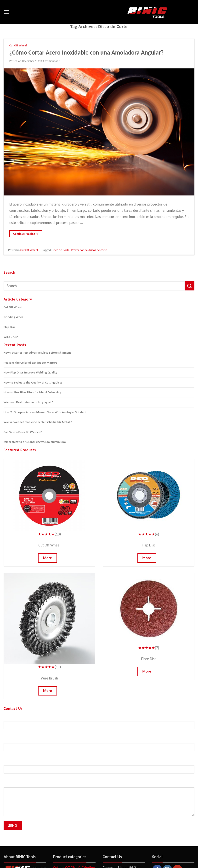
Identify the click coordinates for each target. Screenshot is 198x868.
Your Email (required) (99, 746)
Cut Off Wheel (18, 45)
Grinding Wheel (14, 317)
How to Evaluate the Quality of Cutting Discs (33, 382)
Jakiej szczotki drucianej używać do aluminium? (35, 442)
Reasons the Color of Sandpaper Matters (30, 363)
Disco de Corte (60, 250)
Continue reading (26, 234)
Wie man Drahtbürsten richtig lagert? (28, 402)
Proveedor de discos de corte (89, 250)
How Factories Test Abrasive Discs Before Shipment (37, 353)
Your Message (99, 801)
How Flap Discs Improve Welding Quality (30, 372)
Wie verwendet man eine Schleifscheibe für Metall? (38, 422)
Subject (99, 768)
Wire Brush (11, 337)
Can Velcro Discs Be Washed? (23, 432)
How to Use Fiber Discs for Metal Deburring (32, 392)
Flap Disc (9, 327)
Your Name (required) (99, 724)
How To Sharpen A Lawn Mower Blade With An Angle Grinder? (45, 412)
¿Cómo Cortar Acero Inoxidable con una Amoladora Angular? (87, 53)
